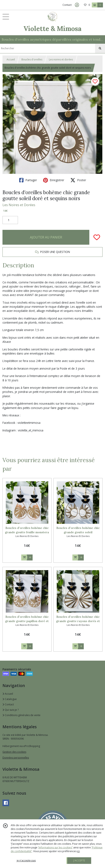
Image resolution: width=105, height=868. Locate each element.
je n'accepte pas (26, 860)
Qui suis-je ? (11, 710)
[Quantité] (10, 220)
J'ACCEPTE (79, 860)
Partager (28, 180)
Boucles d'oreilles (32, 59)
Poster (78, 180)
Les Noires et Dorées (19, 205)
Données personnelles (16, 758)
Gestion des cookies (14, 752)
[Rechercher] (100, 48)
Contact (67, 5)
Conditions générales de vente (21, 715)
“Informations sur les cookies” (55, 847)
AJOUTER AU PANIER (46, 237)
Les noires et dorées (61, 59)
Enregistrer (54, 180)
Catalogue (10, 699)
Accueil (11, 59)
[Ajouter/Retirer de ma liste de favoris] (97, 237)
